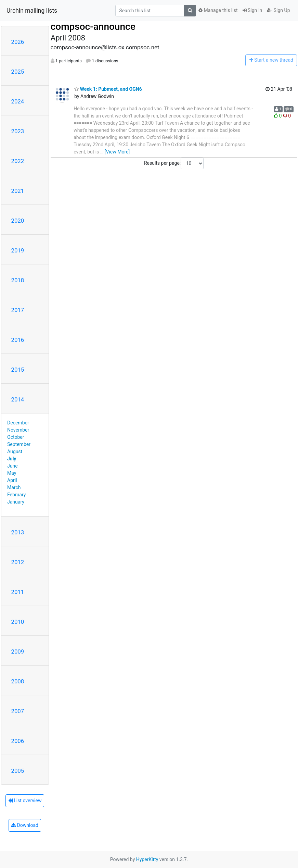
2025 (18, 72)
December (18, 423)
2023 (18, 131)
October (16, 437)
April (12, 480)
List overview (25, 801)
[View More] (117, 152)
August (15, 451)
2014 (18, 399)
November (18, 430)
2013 (18, 532)
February (16, 495)
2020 (18, 221)
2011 (18, 592)
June (12, 466)
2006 (18, 741)
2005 (18, 771)
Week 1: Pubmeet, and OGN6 (108, 89)
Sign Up (278, 10)
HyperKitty (147, 859)
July (12, 459)
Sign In (252, 10)
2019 (18, 250)
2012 (18, 562)
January (16, 502)
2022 (18, 161)
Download (25, 825)
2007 (18, 711)
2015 (18, 370)
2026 (18, 42)
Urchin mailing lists (32, 11)
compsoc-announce (93, 27)
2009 (18, 652)
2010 (18, 622)
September (19, 444)
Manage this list (218, 10)
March (14, 487)
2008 (18, 681)
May (12, 473)
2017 (18, 310)
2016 (18, 340)
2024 (18, 101)
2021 (18, 191)
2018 (18, 280)
